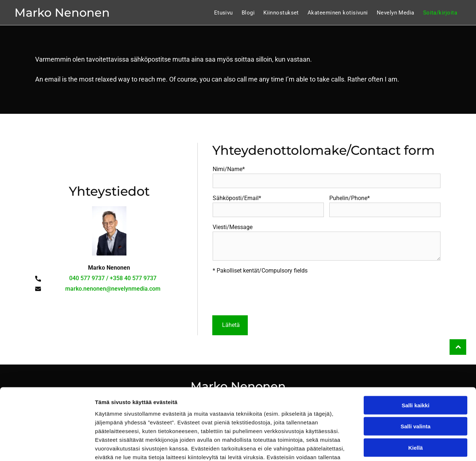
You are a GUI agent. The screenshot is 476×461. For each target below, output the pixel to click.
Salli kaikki (416, 357)
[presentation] (268, 294)
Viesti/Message (233, 227)
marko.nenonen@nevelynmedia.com (113, 289)
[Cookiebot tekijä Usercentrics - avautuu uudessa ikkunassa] (47, 447)
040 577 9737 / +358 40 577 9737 (113, 278)
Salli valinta (416, 378)
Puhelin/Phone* (350, 198)
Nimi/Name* (229, 169)
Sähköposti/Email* (237, 198)
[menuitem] (224, 13)
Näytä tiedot (387, 447)
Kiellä (416, 399)
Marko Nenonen (62, 13)
